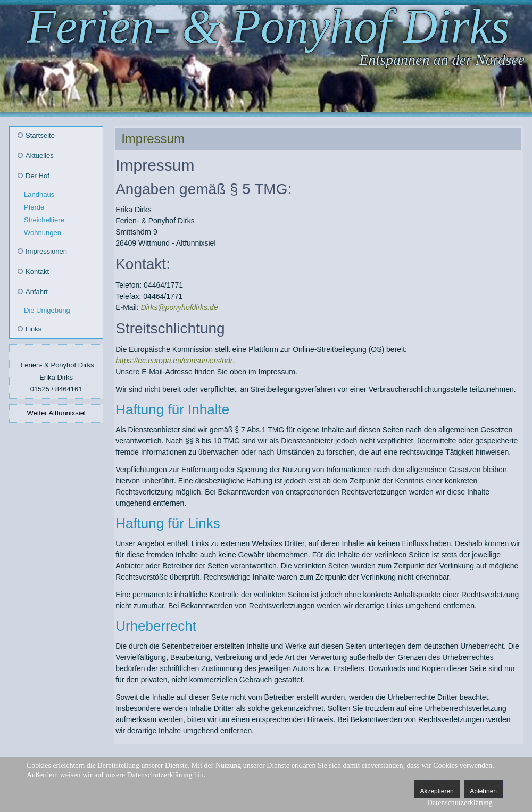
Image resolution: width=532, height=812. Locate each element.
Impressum (153, 139)
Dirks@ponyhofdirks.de (180, 307)
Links (34, 329)
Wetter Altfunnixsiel (56, 413)
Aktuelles (40, 156)
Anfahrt (37, 292)
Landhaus (39, 194)
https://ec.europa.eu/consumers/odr (174, 361)
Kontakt (37, 271)
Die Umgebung (47, 310)
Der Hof (38, 176)
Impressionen (46, 251)
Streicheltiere (44, 220)
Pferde (34, 207)
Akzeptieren (437, 791)
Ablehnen (483, 791)
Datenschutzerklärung (460, 803)
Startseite (40, 135)
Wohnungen (43, 233)
